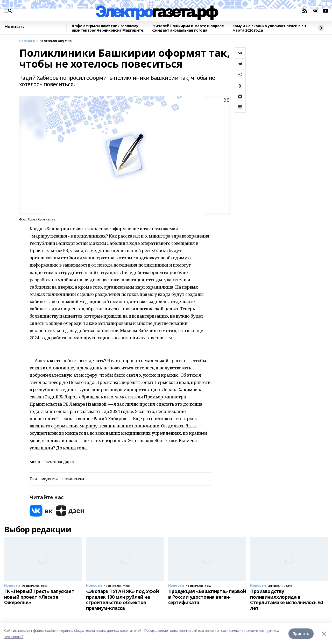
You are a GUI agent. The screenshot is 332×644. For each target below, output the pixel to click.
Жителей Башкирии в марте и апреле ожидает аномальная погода (188, 28)
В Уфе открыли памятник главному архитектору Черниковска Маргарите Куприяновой (108, 28)
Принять (301, 634)
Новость (14, 27)
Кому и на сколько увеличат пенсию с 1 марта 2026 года (269, 28)
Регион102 (29, 41)
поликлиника (73, 479)
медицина (50, 479)
